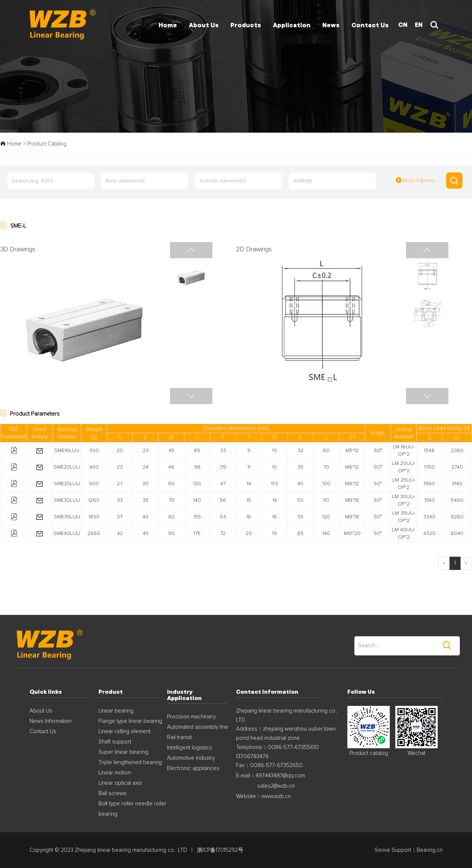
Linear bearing (116, 711)
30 (145, 484)
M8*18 (352, 500)
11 (249, 467)
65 (300, 533)
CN (403, 24)
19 (275, 533)
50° (378, 484)
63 (223, 517)
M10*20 (352, 533)
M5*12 (352, 451)
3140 (457, 484)
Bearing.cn (430, 850)
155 (197, 517)
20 (120, 451)
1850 (94, 517)
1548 (429, 451)
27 (120, 484)
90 (171, 533)
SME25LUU (67, 484)
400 (94, 467)
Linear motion (115, 773)
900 (94, 484)
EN (419, 24)
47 (223, 484)
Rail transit (179, 737)
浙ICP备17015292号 (220, 850)
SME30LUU (67, 500)
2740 (457, 467)
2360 (457, 451)
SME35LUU (67, 517)
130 (197, 484)
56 (223, 500)
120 (326, 517)
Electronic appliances (193, 768)
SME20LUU (67, 467)
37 (120, 517)
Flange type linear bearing (130, 721)
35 (301, 467)
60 (326, 451)
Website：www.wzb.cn (263, 796)
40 (300, 484)
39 (223, 467)
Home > (14, 144)
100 (326, 484)
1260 (94, 500)
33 (223, 451)
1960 (429, 484)
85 (197, 451)
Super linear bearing (123, 752)
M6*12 (352, 467)
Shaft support (115, 742)
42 (120, 533)
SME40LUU (67, 533)
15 (249, 500)
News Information (51, 721)
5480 (457, 500)
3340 (429, 517)
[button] (427, 396)
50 (300, 500)
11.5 (275, 484)
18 (249, 517)
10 (275, 451)
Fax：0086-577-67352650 (269, 765)
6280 (457, 517)
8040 (457, 533)
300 (94, 451)
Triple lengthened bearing (130, 762)
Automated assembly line (198, 727)
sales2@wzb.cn (276, 786)
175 (197, 533)
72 (223, 533)
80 (171, 517)
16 (275, 517)
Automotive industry (191, 758)
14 (249, 484)
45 (171, 451)
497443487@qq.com (280, 776)
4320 (429, 533)
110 (326, 500)
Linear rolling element (124, 731)
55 (301, 517)
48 (171, 467)
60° (378, 467)
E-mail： (246, 776)
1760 (429, 467)
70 (326, 467)
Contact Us (43, 731)
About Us (41, 711)
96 (197, 467)
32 (301, 451)
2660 (94, 533)
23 (146, 451)
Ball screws (112, 793)
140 (197, 500)
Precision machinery (191, 717)
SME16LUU (67, 451)
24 (146, 467)
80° (378, 451)
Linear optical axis (120, 783)
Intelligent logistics (190, 748)
